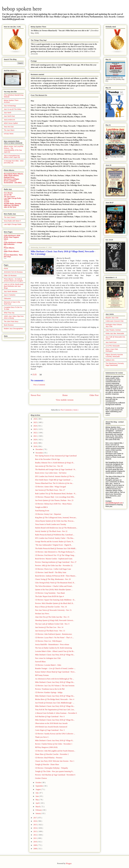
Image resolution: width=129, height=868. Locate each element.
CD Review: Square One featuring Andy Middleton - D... (55, 600)
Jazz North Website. (11, 291)
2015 (35, 825)
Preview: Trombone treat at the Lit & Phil (50, 689)
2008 (35, 849)
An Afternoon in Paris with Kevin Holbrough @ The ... (55, 679)
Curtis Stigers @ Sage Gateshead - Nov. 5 (50, 730)
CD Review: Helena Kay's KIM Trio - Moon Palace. (54, 504)
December (39, 449)
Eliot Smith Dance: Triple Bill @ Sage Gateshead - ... (54, 480)
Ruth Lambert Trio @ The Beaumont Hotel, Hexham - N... (56, 494)
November (40, 453)
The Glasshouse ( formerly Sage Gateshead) (115, 364)
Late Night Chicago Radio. (13, 198)
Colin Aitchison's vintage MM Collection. (13, 243)
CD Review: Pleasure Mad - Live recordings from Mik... (55, 497)
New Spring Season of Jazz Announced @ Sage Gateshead (56, 456)
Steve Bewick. (8, 193)
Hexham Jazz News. (42, 614)
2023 (35, 429)
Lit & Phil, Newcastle (113, 346)
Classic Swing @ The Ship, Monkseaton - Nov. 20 (53, 579)
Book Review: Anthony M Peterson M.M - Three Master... (56, 576)
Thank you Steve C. (42, 737)
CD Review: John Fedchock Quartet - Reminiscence (54, 634)
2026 (35, 419)
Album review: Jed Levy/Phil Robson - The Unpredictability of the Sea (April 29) (13, 149)
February (39, 810)
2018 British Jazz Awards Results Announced (51, 727)
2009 (35, 845)
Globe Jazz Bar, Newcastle (115, 333)
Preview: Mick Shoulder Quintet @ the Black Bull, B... (55, 603)
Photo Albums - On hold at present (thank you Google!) (13, 280)
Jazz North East (9, 116)
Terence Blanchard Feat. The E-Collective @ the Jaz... (54, 483)
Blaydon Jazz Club (112, 318)
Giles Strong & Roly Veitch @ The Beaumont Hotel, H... (55, 583)
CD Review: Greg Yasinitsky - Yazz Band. (50, 593)
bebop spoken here (22, 9)
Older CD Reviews (10, 276)
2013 (35, 831)
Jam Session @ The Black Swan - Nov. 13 (50, 631)
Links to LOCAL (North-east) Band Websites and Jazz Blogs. (14, 286)
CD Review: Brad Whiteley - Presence (49, 758)
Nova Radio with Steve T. (12, 221)
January (39, 813)
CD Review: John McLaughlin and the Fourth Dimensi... (55, 751)
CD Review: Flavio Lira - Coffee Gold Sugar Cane (53, 569)
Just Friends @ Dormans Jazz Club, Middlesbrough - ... (55, 703)
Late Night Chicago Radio (13, 224)
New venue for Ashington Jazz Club (48, 658)
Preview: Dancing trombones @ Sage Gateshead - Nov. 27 (56, 562)
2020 (35, 440)
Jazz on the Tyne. (10, 207)
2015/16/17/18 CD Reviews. (13, 272)
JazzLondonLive (9, 120)
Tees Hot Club (9, 127)
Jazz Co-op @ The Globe (13, 109)
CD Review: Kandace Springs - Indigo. (49, 692)
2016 (35, 821)
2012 (35, 835)
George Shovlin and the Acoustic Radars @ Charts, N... (55, 542)
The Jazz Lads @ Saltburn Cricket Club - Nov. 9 (52, 624)
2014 (35, 828)
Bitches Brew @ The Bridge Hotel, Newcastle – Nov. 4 (55, 699)
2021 (35, 436)
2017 (35, 818)
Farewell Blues (40, 662)
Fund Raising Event (42, 511)
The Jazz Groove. (10, 196)
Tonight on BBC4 (41, 507)
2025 (35, 422)
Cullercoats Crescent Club (115, 321)
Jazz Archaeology (10, 106)
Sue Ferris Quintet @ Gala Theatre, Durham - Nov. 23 (54, 500)
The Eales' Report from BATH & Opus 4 (49, 596)
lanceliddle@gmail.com (114, 503)
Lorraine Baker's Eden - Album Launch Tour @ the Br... (55, 651)
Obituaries (7, 298)
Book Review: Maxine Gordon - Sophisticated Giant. (54, 559)
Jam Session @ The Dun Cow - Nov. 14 (49, 627)
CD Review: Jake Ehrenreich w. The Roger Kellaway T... (55, 552)
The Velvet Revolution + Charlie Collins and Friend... (54, 586)
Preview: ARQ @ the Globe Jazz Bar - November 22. (54, 565)
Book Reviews (9, 325)
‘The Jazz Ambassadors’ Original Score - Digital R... (54, 545)
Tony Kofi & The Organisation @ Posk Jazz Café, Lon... (55, 710)
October (39, 782)
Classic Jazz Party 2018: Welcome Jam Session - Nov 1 (55, 761)
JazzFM (6, 202)
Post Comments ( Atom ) (69, 410)
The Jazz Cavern (10, 217)
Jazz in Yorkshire (10, 295)
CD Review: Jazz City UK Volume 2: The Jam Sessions (55, 686)
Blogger (69, 863)
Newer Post (36, 395)
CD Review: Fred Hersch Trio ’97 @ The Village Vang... (55, 555)
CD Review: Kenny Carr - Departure (48, 514)
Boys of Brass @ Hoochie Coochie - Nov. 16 (51, 607)
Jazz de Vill (8, 195)
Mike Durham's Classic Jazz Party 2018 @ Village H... (54, 740)
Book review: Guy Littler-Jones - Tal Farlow (51, 473)
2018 (35, 446)
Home (65, 395)
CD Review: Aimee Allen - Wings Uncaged (50, 487)
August (38, 789)
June (37, 796)
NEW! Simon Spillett (11, 123)
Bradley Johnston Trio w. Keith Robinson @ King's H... (55, 463)
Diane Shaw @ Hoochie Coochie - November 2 (52, 754)
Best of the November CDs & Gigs (47, 459)
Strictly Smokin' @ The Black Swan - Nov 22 (51, 531)
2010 (35, 842)
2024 (35, 426)
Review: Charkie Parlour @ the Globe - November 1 (54, 744)
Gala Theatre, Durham (113, 330)
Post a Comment (39, 385)
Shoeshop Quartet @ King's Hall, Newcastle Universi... (55, 620)
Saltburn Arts (110, 360)
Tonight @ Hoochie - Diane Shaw (47, 764)
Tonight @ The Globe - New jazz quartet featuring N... (54, 771)
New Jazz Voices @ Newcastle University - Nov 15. (53, 610)
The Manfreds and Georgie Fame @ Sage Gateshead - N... (56, 469)
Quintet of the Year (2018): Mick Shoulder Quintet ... (54, 590)
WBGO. (7, 200)
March (38, 807)
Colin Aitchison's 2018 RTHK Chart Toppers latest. (12, 237)
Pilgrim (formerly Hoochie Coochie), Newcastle (114, 356)
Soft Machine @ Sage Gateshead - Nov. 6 (50, 716)
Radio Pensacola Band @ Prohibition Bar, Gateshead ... (55, 535)
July (37, 793)
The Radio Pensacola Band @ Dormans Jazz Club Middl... (56, 548)
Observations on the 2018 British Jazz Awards (51, 723)
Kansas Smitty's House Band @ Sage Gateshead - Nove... (55, 672)
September (40, 786)
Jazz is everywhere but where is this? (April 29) (12, 156)
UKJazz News (9, 134)
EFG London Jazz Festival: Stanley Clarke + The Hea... (55, 538)
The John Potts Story (11, 321)
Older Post (94, 395)
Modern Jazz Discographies (13, 329)
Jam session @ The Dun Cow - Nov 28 (49, 466)
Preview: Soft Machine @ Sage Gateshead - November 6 (55, 775)
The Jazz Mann (9, 130)
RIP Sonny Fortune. (42, 675)
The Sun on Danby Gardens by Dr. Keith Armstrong (53, 648)
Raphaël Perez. (9, 177)
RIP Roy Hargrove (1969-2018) (46, 747)
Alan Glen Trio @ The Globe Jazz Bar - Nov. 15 (52, 617)
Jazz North (8, 113)
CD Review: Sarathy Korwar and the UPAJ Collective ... (55, 734)
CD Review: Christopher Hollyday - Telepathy (52, 768)
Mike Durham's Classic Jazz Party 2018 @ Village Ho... (55, 655)
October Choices (41, 778)
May (37, 800)
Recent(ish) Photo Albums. (14, 174)
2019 (35, 443)
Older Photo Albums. (12, 176)
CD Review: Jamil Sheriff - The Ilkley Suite (51, 572)
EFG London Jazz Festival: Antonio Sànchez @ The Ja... (55, 476)
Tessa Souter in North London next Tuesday (51, 524)
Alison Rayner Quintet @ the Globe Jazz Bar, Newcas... (55, 521)
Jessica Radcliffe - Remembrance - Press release (52, 644)
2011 (35, 838)
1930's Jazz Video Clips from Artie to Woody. (14, 317)
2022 (35, 433)
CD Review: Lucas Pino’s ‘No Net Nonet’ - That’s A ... (54, 638)
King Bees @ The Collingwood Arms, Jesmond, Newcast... (56, 518)
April (38, 803)
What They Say (9, 313)
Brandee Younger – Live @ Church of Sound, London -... (55, 668)
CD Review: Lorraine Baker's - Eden (48, 665)
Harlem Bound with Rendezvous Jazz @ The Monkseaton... (56, 528)
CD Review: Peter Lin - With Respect (48, 641)
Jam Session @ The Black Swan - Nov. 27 (50, 490)
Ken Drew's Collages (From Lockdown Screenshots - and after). (13, 181)
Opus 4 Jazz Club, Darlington (112, 350)
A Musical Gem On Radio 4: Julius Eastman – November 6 (56, 713)
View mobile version (65, 400)
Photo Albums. (9, 248)
